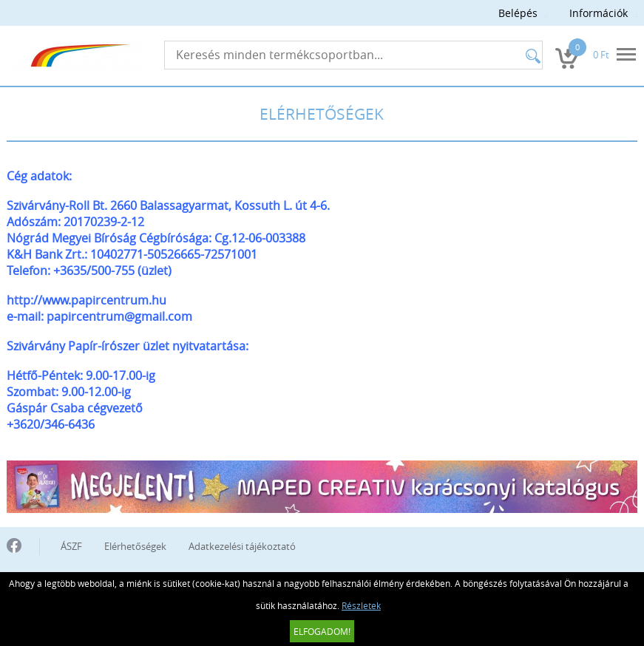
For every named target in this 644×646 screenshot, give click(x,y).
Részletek (361, 605)
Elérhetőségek (135, 546)
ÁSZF (71, 546)
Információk (599, 13)
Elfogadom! (322, 631)
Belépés (518, 13)
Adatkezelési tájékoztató (242, 546)
